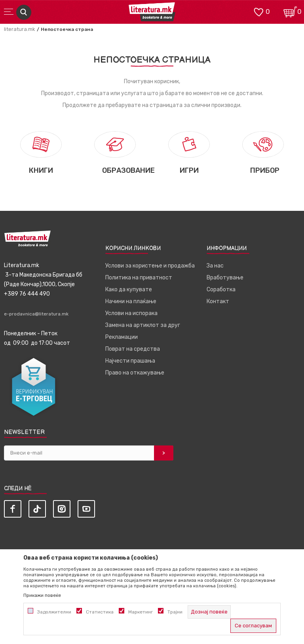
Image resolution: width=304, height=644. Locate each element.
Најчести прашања (130, 361)
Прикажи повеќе (42, 595)
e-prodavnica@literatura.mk (36, 314)
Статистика (100, 612)
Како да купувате (129, 290)
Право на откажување (135, 373)
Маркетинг (141, 612)
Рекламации (122, 337)
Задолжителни (54, 612)
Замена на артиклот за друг (143, 325)
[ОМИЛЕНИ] (258, 11)
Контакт (218, 301)
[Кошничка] (290, 11)
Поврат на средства (133, 349)
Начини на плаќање (131, 301)
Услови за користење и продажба (150, 266)
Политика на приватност (139, 278)
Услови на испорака (131, 313)
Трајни (175, 612)
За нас (215, 266)
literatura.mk (20, 29)
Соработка (221, 290)
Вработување (225, 278)
